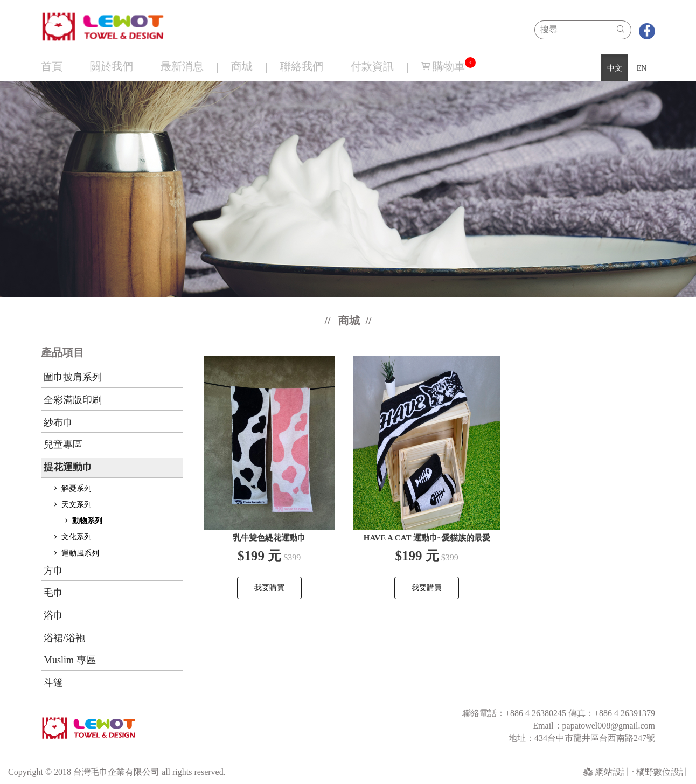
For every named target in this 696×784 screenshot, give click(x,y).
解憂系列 (72, 488)
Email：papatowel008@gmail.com (594, 726)
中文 (615, 68)
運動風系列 (75, 553)
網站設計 (614, 772)
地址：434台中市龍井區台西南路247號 (582, 738)
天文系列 (72, 505)
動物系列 (82, 521)
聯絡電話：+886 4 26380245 (515, 713)
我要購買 (269, 588)
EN (642, 68)
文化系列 (72, 537)
